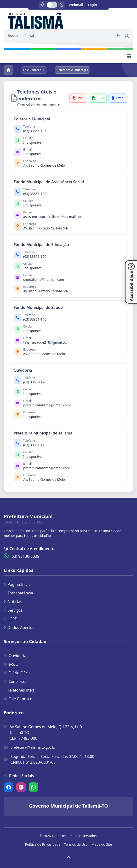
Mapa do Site (102, 844)
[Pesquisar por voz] (118, 36)
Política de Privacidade (43, 844)
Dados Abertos (19, 628)
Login (92, 5)
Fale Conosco (18, 699)
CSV (98, 98)
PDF (78, 98)
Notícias (13, 602)
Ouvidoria (15, 656)
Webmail (76, 5)
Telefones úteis (19, 690)
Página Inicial (18, 584)
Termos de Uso (76, 844)
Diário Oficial (18, 673)
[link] (68, 20)
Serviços (13, 610)
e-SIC (11, 664)
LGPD (11, 619)
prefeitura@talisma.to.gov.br (33, 747)
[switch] (52, 5)
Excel (118, 98)
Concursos (16, 681)
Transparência (18, 593)
